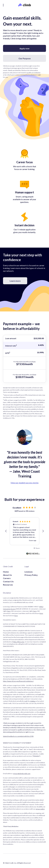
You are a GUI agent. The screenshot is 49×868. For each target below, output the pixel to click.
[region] (24, 531)
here (9, 611)
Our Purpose (25, 58)
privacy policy (40, 809)
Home (6, 572)
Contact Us (8, 581)
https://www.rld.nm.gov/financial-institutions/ (18, 681)
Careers (7, 578)
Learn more (15, 281)
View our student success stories (25, 483)
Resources (8, 585)
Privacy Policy (31, 575)
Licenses (29, 572)
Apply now (24, 48)
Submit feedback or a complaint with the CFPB (18, 736)
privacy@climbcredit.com (22, 774)
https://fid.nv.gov (19, 642)
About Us (7, 575)
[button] (6, 531)
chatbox (33, 701)
